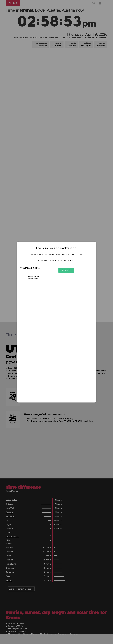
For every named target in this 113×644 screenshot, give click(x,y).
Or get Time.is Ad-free (30, 268)
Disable (66, 270)
